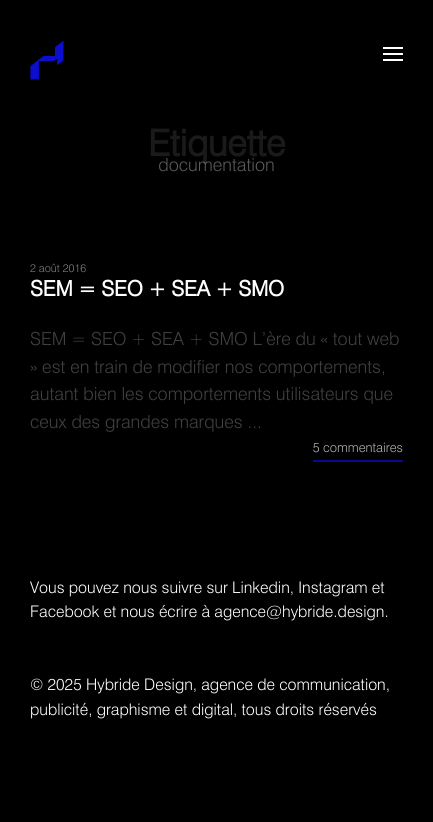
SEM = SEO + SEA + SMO (157, 290)
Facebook (64, 613)
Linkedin (261, 589)
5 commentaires (358, 448)
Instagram (332, 589)
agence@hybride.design (299, 613)
